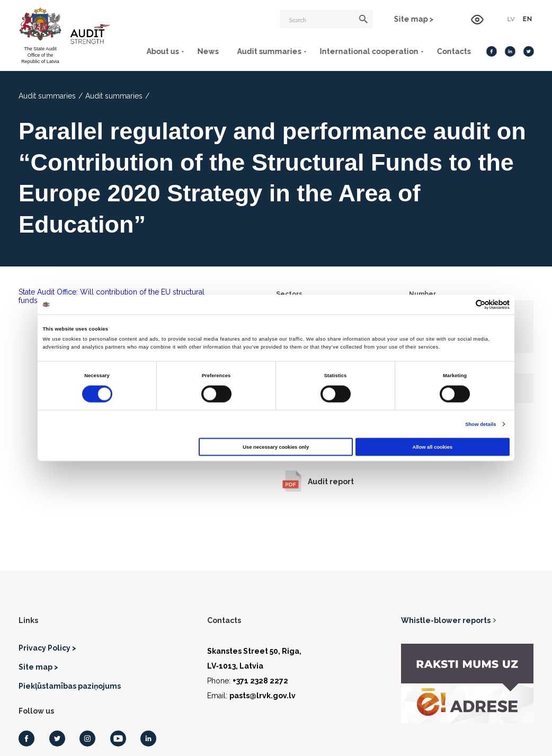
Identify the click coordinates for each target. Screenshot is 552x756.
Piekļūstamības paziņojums (70, 686)
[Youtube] (118, 739)
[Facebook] (491, 51)
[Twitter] (528, 51)
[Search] (327, 20)
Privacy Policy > (47, 648)
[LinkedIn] (510, 51)
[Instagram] (87, 739)
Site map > (415, 20)
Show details (480, 424)
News (207, 51)
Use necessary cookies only (276, 447)
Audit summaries (268, 51)
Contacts (453, 51)
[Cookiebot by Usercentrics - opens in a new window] (463, 304)
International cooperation (368, 51)
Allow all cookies (433, 447)
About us (162, 51)
